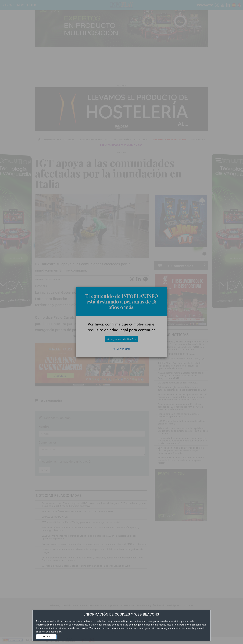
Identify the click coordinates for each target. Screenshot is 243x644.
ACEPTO (46, 637)
